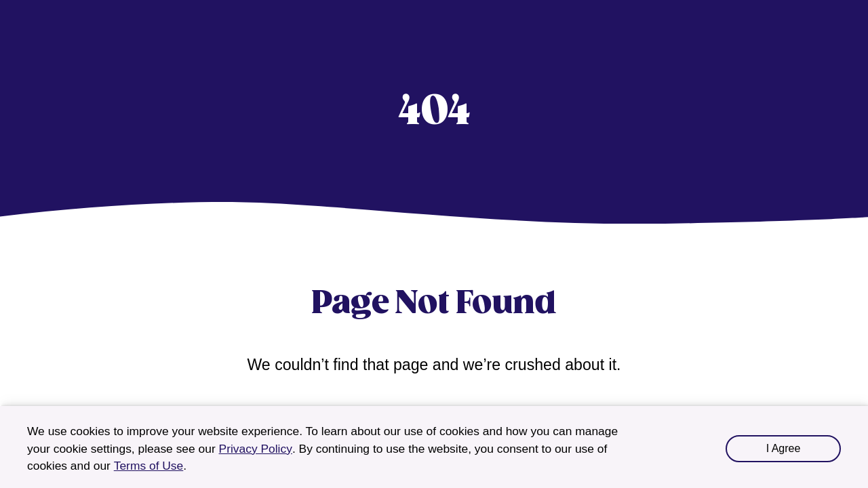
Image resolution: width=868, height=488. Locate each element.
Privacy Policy (256, 449)
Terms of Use (149, 466)
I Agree (784, 448)
